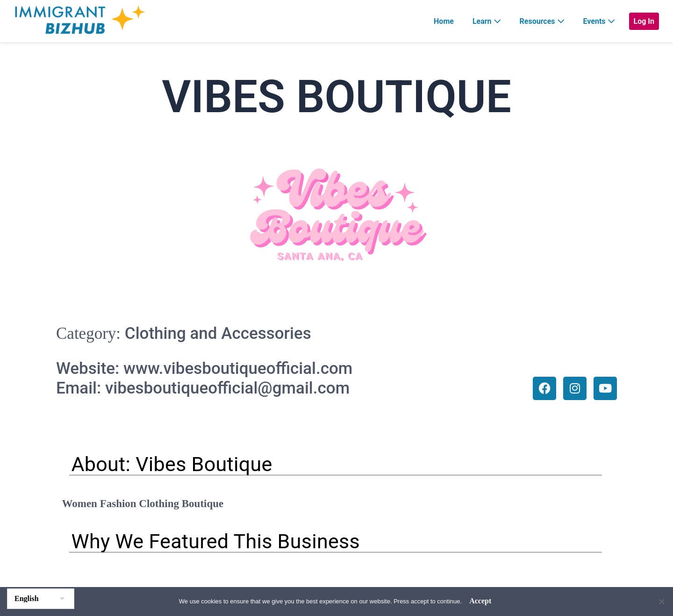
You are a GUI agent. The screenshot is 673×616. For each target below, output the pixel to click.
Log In (644, 21)
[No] (661, 602)
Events (599, 21)
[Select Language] (41, 599)
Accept (480, 601)
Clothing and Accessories (218, 333)
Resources (542, 21)
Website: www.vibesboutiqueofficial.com (204, 369)
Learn (487, 21)
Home (444, 21)
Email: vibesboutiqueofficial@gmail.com (203, 388)
